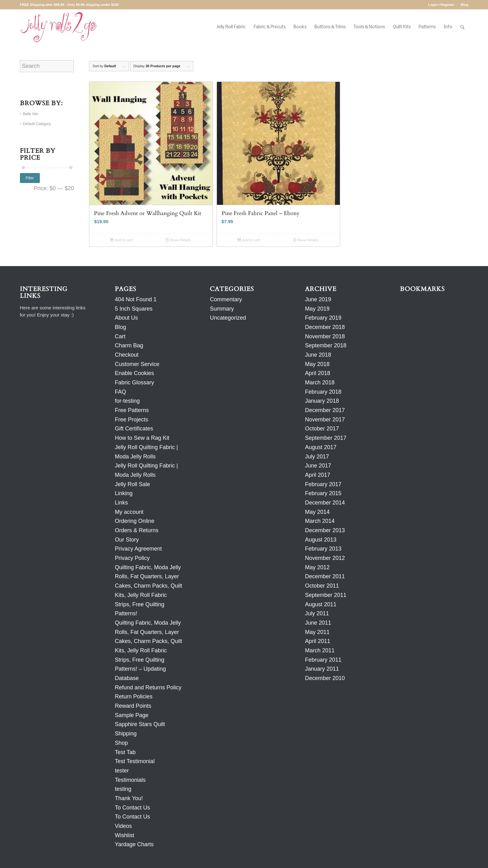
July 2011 (317, 613)
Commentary (226, 299)
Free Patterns (132, 410)
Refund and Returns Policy (148, 687)
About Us (126, 318)
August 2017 (321, 447)
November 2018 (325, 336)
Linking (124, 493)
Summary (222, 309)
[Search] (462, 27)
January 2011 (322, 669)
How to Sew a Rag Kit (142, 438)
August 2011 (321, 604)
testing (123, 789)
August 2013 (321, 540)
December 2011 (325, 576)
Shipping (126, 734)
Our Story (127, 540)
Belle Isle (31, 114)
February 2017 (323, 484)
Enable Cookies (134, 373)
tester (122, 771)
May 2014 (317, 512)
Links (121, 503)
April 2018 (318, 373)
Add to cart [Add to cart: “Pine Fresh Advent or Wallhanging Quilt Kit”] (121, 240)
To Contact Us (132, 808)
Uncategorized (228, 318)
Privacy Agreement (138, 549)
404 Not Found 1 (136, 299)
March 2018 (320, 382)
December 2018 (325, 327)
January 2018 (322, 401)
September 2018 (326, 345)
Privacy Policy (132, 558)
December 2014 (325, 503)
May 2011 (317, 632)
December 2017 (325, 410)
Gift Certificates (134, 429)
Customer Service (137, 364)
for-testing (127, 401)
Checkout (127, 355)
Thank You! (129, 798)
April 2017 (318, 475)
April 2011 (318, 641)
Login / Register (441, 5)
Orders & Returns (137, 530)
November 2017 (325, 420)
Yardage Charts (134, 844)
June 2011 (318, 623)
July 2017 (317, 457)
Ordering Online (135, 521)
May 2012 (317, 567)
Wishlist (124, 835)
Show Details (178, 240)
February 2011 (323, 660)
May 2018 (317, 364)
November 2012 (325, 558)
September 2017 (326, 438)
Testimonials (130, 780)
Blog (464, 5)
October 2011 (322, 586)
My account (129, 512)
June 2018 (318, 355)
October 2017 (322, 429)
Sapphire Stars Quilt (140, 724)
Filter (30, 178)
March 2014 (320, 521)
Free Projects (131, 420)
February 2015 (323, 493)
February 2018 (323, 392)
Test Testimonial (135, 761)
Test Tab (125, 752)
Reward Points (133, 706)
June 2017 (318, 466)
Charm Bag (129, 345)
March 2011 (320, 650)
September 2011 (326, 595)
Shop (121, 743)
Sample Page (132, 715)
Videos (123, 826)
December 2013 (325, 530)
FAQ (120, 392)
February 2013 (323, 549)
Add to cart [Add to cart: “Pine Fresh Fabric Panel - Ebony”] (249, 240)
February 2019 (323, 318)
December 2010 (325, 678)
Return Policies (134, 697)
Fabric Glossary (134, 382)
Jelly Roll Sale (132, 484)
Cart (120, 336)
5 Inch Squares (134, 309)
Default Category (37, 124)
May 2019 (317, 309)
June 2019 (318, 299)
